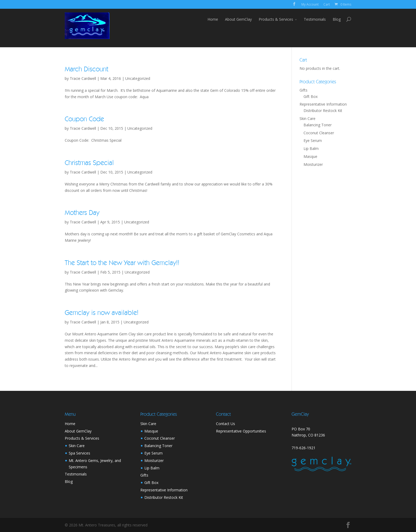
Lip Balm (311, 148)
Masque (310, 156)
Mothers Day (82, 213)
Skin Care (307, 118)
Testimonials (315, 19)
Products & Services (276, 19)
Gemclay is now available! (102, 313)
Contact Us (226, 424)
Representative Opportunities (241, 431)
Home (213, 19)
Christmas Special (89, 163)
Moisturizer (313, 164)
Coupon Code (84, 119)
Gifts (304, 90)
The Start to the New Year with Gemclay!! (122, 263)
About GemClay (238, 19)
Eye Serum (313, 140)
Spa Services (79, 453)
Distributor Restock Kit (323, 111)
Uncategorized (138, 78)
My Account (310, 4)
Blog (337, 19)
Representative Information (323, 104)
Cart (327, 4)
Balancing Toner (318, 125)
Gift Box (311, 96)
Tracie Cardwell (83, 78)
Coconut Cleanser (319, 133)
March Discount (86, 69)
